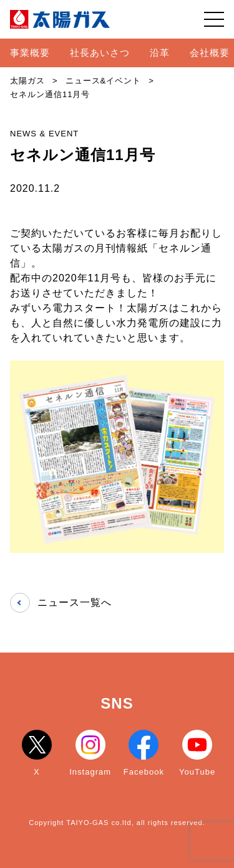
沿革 (160, 53)
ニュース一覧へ (61, 603)
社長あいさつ (100, 53)
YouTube (197, 753)
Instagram (90, 753)
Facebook (144, 753)
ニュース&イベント (104, 81)
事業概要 (30, 53)
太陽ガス (27, 81)
